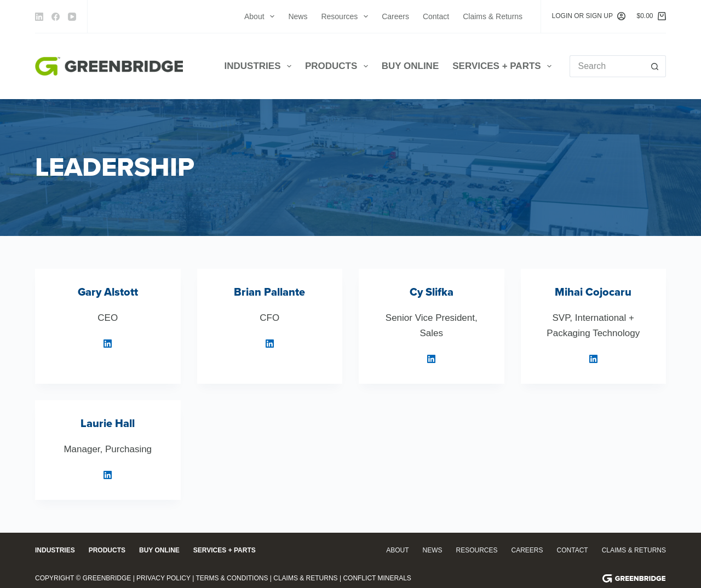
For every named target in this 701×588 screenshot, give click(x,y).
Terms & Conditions (232, 578)
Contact (436, 16)
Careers (395, 16)
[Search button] (655, 66)
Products (339, 66)
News (298, 16)
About (262, 16)
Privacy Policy (163, 578)
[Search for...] (607, 66)
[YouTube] (72, 17)
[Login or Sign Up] (589, 16)
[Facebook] (56, 17)
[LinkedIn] (39, 17)
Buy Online (410, 66)
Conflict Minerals (377, 578)
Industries (260, 66)
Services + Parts (504, 66)
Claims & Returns (493, 16)
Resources (347, 16)
